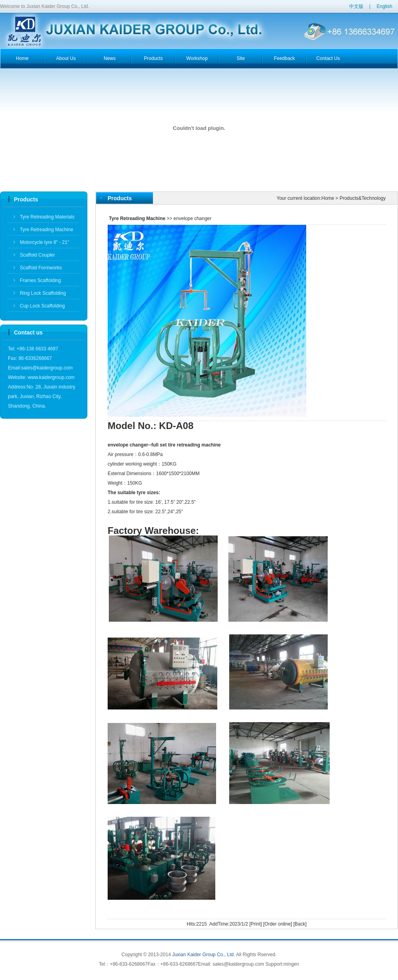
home (22, 58)
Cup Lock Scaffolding (42, 306)
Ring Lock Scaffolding (43, 293)
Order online (278, 924)
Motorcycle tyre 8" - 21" (44, 242)
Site (241, 58)
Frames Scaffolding (40, 280)
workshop (197, 58)
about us (66, 58)
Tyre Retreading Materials (47, 217)
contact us (328, 58)
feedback (285, 58)
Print (256, 924)
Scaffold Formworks (41, 268)
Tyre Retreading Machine (46, 230)
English (384, 6)
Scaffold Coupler (38, 255)
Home (328, 198)
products (153, 58)
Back (300, 924)
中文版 (356, 6)
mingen (291, 964)
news (110, 58)
